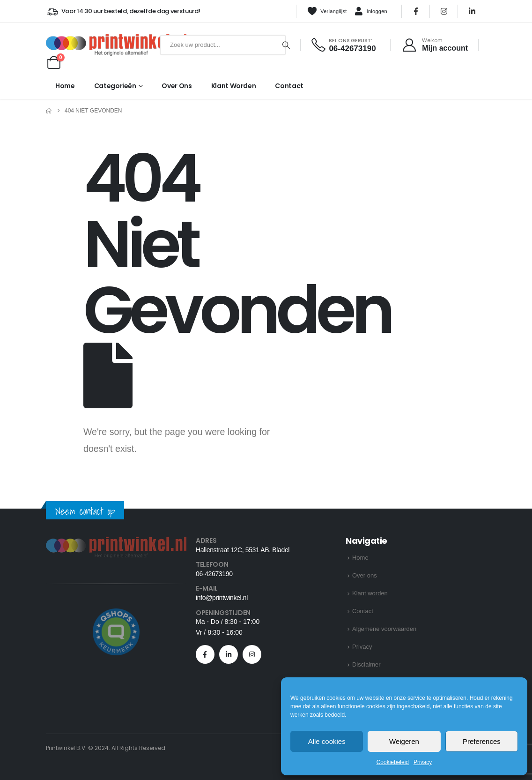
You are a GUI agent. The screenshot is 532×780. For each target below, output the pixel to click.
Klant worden (234, 86)
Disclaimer (366, 664)
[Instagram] (444, 11)
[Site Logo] (101, 45)
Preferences (482, 741)
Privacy (423, 762)
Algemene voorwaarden (384, 629)
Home (65, 86)
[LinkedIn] (472, 11)
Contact (289, 86)
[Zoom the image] (116, 542)
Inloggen (371, 12)
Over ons (177, 86)
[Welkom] (435, 45)
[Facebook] (416, 11)
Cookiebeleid (393, 762)
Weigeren (404, 741)
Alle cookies (327, 741)
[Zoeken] (286, 45)
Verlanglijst (327, 11)
